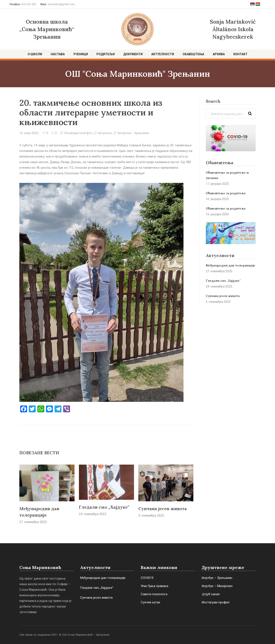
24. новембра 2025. (93, 514)
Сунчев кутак (150, 602)
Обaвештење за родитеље (226, 208)
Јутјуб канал (211, 594)
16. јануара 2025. (218, 199)
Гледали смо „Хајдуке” (104, 507)
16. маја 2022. (29, 133)
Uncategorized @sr (78, 133)
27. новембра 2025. (33, 522)
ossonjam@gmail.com (61, 4)
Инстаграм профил (215, 602)
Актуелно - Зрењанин (133, 133)
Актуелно (105, 133)
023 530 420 (29, 4)
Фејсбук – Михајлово (217, 586)
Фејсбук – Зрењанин (217, 578)
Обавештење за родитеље (226, 193)
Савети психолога (154, 594)
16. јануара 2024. (218, 214)
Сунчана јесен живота (163, 509)
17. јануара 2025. (218, 184)
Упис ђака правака (154, 586)
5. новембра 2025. (151, 516)
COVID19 (147, 578)
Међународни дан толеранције (231, 265)
